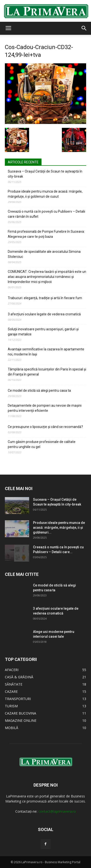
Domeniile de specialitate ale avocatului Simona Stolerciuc (44, 254)
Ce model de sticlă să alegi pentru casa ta (39, 391)
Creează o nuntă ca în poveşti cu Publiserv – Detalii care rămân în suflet (46, 214)
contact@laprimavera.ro (57, 811)
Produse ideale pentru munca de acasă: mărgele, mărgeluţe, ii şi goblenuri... (59, 528)
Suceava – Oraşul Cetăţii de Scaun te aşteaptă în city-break (45, 174)
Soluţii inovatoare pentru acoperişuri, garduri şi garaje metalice (43, 332)
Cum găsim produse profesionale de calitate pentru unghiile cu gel (42, 444)
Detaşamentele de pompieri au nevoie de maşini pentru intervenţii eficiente (45, 408)
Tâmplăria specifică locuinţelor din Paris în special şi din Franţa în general (47, 372)
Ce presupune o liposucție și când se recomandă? (45, 427)
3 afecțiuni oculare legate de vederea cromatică (44, 314)
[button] (84, 28)
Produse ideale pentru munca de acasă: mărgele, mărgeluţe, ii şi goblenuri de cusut (45, 194)
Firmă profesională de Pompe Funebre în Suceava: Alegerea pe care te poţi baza (46, 234)
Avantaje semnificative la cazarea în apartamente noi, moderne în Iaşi (46, 352)
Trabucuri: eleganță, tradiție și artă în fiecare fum (45, 298)
